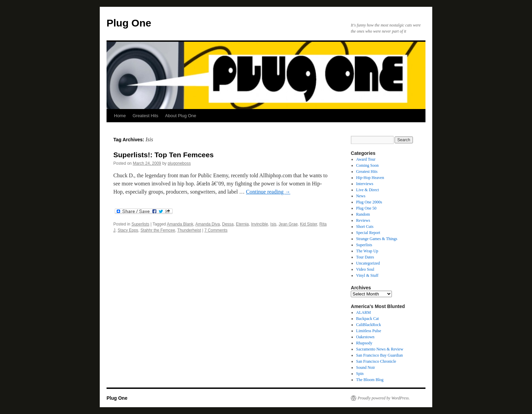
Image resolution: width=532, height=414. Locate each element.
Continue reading (268, 192)
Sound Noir (366, 367)
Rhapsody (364, 343)
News (361, 196)
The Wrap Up (367, 251)
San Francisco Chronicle (376, 361)
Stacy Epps (128, 230)
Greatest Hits (146, 116)
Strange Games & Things (377, 239)
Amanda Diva (208, 224)
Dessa (228, 224)
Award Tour (366, 159)
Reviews (363, 220)
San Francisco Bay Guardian (380, 355)
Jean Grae (288, 224)
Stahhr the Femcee (158, 230)
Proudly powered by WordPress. (384, 398)
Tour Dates (365, 257)
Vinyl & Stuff (367, 275)
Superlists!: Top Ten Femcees (164, 155)
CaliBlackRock (369, 325)
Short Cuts (365, 227)
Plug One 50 (366, 208)
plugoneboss (179, 163)
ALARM (364, 312)
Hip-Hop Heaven (370, 178)
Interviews (365, 184)
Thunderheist (189, 230)
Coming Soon (367, 165)
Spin (360, 374)
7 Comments (216, 230)
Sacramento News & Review (380, 349)
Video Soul (365, 269)
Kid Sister (309, 224)
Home (120, 116)
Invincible (260, 224)
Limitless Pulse (369, 331)
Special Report (368, 233)
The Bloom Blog (370, 380)
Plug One (129, 23)
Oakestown (365, 337)
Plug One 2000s (369, 202)
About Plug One (181, 116)
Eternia (242, 224)
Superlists (140, 224)
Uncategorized (368, 263)
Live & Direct (368, 190)
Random (363, 214)
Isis (273, 224)
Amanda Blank (180, 224)
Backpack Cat (368, 319)
